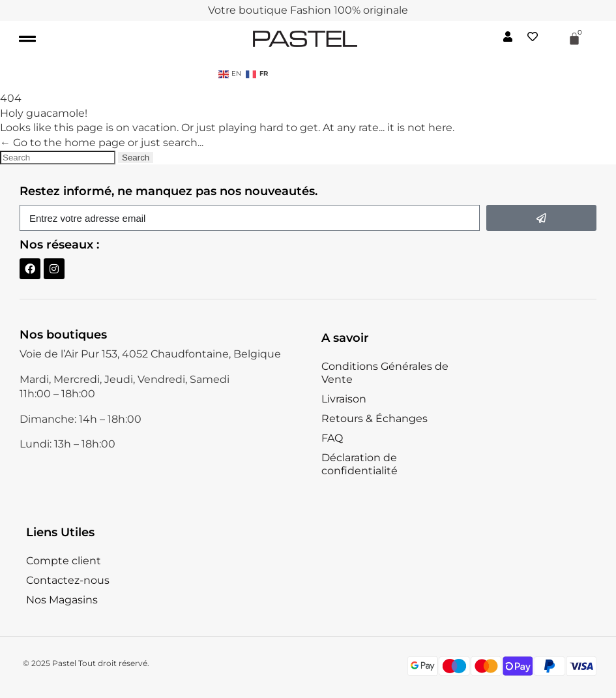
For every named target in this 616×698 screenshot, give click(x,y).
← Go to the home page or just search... (102, 143)
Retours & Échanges (374, 418)
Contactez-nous (68, 580)
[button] (27, 39)
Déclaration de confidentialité (359, 464)
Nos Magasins (62, 600)
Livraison (344, 399)
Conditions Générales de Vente (385, 373)
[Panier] (574, 38)
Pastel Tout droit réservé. (101, 663)
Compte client (64, 561)
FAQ (332, 438)
